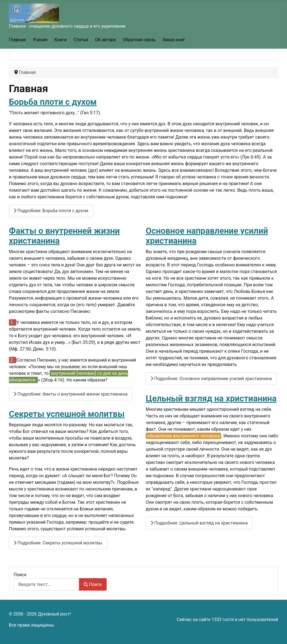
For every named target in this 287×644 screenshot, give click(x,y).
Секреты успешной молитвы (67, 414)
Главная (17, 40)
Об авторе (106, 40)
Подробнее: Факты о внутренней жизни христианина (71, 394)
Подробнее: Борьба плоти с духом (51, 211)
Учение (40, 40)
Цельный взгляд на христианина (211, 398)
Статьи (81, 40)
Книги (61, 40)
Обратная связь (139, 40)
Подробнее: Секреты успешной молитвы (58, 543)
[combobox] (46, 584)
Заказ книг (174, 40)
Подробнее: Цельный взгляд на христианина (199, 523)
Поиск (20, 575)
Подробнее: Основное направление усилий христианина (211, 379)
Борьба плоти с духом (53, 102)
